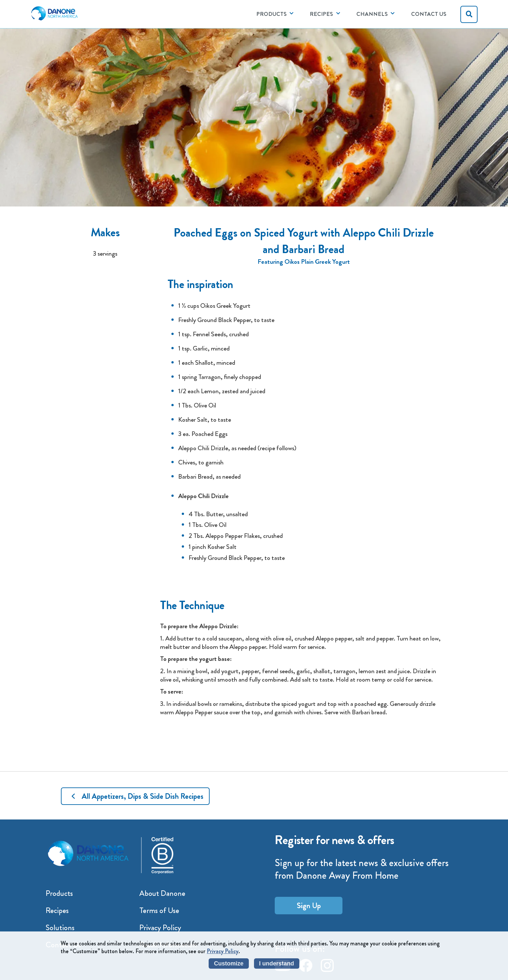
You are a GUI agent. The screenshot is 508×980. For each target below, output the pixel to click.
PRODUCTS (271, 14)
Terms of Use (159, 910)
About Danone (162, 893)
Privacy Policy (160, 928)
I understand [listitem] (277, 963)
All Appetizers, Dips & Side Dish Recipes (143, 796)
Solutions (60, 928)
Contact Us (429, 14)
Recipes (57, 910)
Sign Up (309, 906)
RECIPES (321, 14)
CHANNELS (372, 14)
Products (59, 893)
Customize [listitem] (229, 963)
